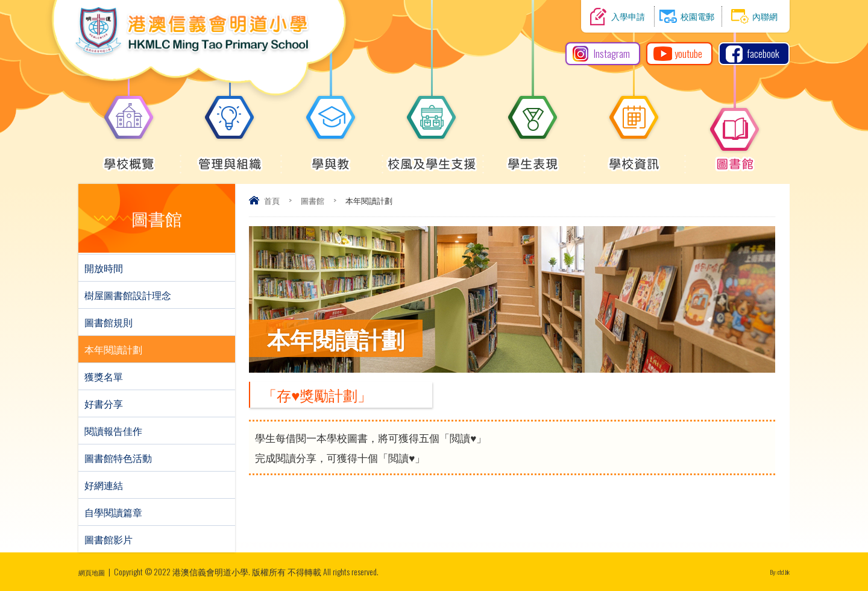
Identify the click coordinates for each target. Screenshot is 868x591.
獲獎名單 (104, 376)
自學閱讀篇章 (113, 512)
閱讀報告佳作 (113, 431)
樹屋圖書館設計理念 (128, 295)
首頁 (272, 200)
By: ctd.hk (775, 571)
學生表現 (533, 157)
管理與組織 (230, 157)
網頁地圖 (95, 571)
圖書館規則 (108, 322)
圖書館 (735, 157)
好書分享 (104, 403)
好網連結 (104, 485)
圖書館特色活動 (118, 458)
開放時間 (104, 268)
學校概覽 (129, 157)
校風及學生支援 (432, 157)
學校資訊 (634, 157)
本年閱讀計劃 (113, 349)
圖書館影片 (108, 539)
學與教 (331, 157)
